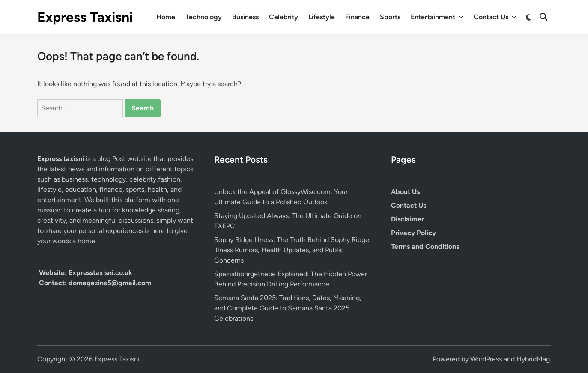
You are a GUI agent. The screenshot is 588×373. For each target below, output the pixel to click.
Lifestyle (322, 17)
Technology (204, 17)
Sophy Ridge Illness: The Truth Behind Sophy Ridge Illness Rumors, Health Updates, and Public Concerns (292, 250)
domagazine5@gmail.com (110, 283)
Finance (357, 17)
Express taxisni (61, 159)
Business (245, 17)
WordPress (486, 359)
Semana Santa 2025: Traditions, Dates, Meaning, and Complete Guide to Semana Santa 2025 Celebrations (288, 308)
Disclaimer (407, 219)
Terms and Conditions (425, 246)
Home (166, 17)
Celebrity (284, 17)
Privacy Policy (413, 233)
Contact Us (495, 17)
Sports (390, 17)
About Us (405, 192)
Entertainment (437, 17)
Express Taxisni (85, 17)
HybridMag (533, 359)
